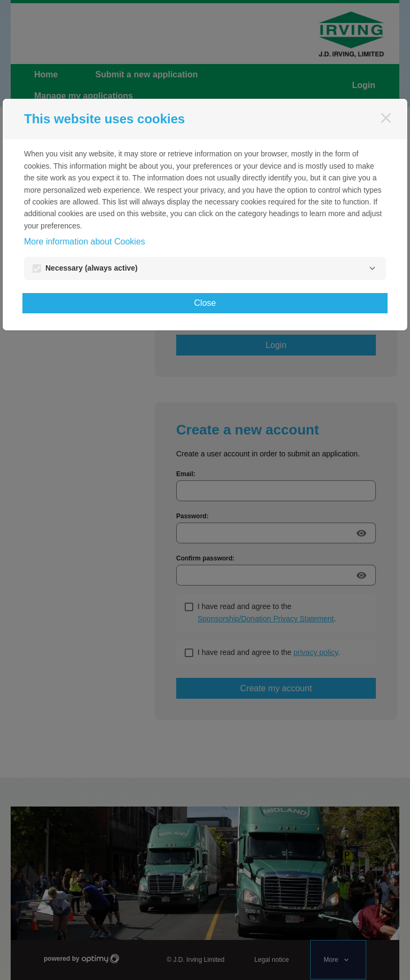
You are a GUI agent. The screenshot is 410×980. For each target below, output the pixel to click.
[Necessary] (372, 268)
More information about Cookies (85, 242)
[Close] (386, 118)
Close (205, 303)
